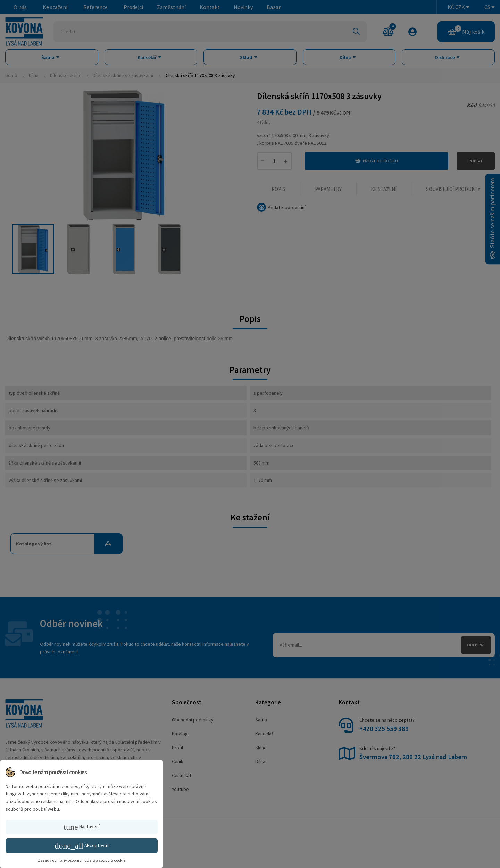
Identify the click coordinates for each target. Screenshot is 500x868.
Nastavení (81, 827)
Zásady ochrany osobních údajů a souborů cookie (82, 860)
